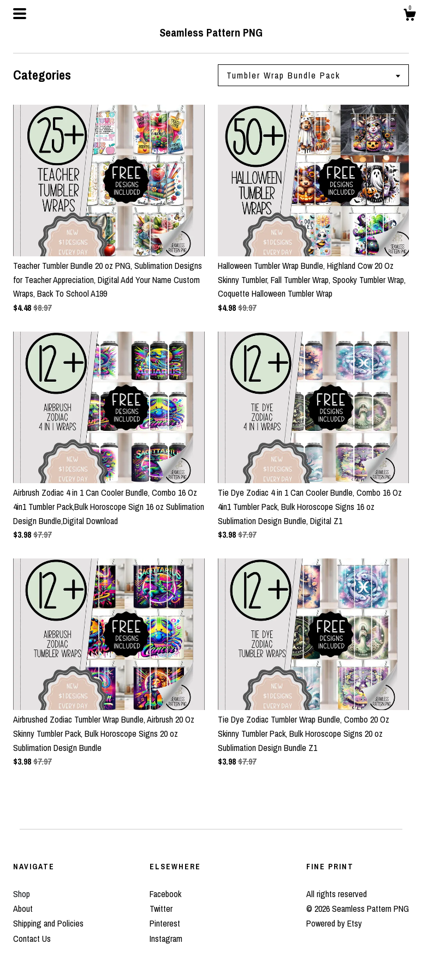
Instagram (166, 939)
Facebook (165, 894)
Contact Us (32, 939)
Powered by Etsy (334, 923)
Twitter (161, 909)
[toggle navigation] (20, 14)
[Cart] (409, 16)
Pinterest (165, 923)
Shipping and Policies (48, 923)
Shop (22, 894)
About (23, 909)
